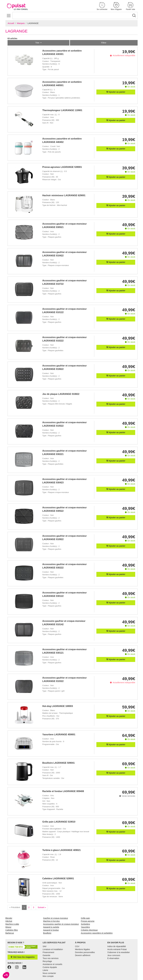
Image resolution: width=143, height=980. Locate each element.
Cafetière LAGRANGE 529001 (58, 878)
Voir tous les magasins (23, 957)
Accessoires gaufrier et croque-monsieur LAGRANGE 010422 (65, 254)
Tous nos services (51, 958)
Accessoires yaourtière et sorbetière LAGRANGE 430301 (62, 52)
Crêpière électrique (89, 930)
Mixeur (8, 927)
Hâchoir (9, 921)
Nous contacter (49, 973)
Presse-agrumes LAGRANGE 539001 (62, 167)
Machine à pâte (12, 924)
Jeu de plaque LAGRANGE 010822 (61, 394)
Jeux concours (114, 955)
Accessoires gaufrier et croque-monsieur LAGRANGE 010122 (65, 311)
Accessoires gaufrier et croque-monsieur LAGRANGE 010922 (65, 538)
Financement (48, 952)
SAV (45, 946)
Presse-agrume (88, 921)
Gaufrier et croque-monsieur (56, 918)
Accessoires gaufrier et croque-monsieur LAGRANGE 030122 (65, 594)
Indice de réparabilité (117, 946)
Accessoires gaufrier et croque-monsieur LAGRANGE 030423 (65, 481)
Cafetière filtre (12, 930)
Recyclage (47, 961)
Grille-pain (85, 918)
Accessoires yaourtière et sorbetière (97, 933)
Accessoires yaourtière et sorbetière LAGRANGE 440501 (62, 84)
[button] (102, 6)
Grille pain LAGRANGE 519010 (59, 822)
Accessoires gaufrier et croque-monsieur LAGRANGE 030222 (65, 566)
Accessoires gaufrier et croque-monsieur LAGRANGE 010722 (65, 282)
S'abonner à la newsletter (119, 952)
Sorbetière (86, 924)
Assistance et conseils (52, 964)
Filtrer (104, 43)
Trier (38, 43)
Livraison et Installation (53, 949)
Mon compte (48, 976)
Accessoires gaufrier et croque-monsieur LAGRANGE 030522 (65, 509)
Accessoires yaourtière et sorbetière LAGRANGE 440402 (62, 140)
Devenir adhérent (83, 955)
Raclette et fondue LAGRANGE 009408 (63, 791)
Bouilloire (47, 933)
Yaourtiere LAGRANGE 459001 (59, 735)
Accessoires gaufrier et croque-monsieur (61, 924)
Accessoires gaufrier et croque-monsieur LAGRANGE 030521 (65, 225)
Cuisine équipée (50, 967)
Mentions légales (83, 949)
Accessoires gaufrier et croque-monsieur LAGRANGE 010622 (65, 367)
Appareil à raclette (51, 927)
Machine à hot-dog (51, 921)
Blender (9, 918)
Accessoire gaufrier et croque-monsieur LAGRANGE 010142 (64, 623)
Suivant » (42, 907)
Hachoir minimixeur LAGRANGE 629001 (64, 195)
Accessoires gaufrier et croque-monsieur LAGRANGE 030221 (65, 452)
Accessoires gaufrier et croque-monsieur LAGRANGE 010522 (65, 424)
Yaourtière (85, 927)
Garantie (46, 955)
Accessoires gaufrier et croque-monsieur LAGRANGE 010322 (65, 679)
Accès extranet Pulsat (117, 949)
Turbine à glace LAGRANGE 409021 (62, 850)
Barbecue (10, 933)
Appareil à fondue (51, 930)
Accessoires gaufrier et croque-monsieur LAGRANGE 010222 (65, 339)
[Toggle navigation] (9, 16)
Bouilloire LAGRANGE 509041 (59, 763)
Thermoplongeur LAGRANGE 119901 (62, 110)
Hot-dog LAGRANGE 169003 (58, 706)
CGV (77, 946)
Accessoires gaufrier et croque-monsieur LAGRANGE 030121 (65, 651)
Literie (45, 970)
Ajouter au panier (116, 92)
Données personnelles (85, 952)
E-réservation (113, 958)
